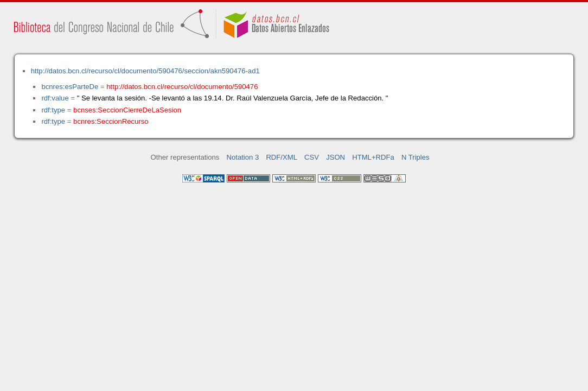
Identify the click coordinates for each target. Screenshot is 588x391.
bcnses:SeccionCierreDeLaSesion (127, 110)
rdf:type (53, 110)
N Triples (416, 157)
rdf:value (55, 98)
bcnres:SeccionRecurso (111, 121)
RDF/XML (282, 157)
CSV (312, 157)
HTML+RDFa (373, 157)
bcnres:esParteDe (70, 87)
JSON (335, 157)
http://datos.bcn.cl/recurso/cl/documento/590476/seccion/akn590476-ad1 (145, 71)
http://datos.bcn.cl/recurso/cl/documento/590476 (182, 87)
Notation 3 (243, 157)
